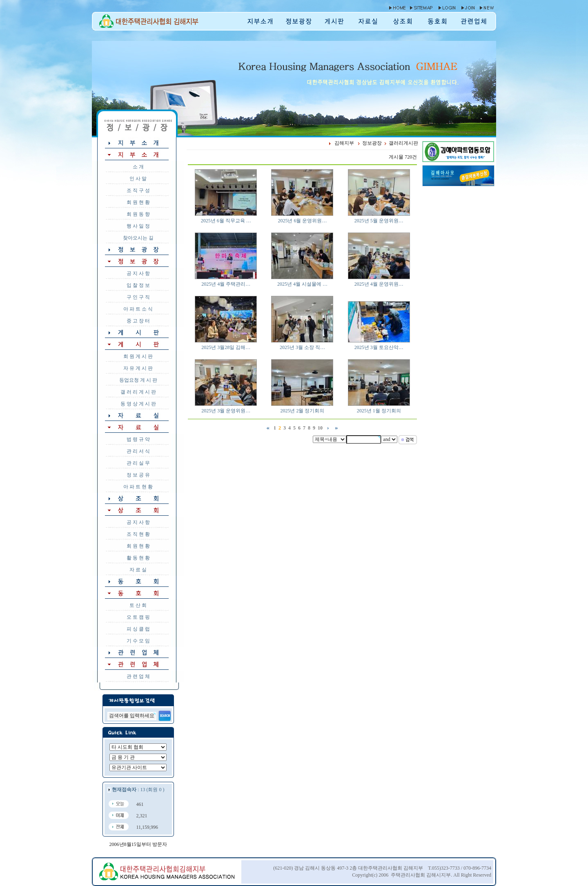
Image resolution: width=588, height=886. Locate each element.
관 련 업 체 (138, 676)
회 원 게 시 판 (138, 356)
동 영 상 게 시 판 (138, 404)
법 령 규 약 (138, 439)
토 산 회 (138, 605)
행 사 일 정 (138, 226)
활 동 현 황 (138, 558)
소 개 (138, 167)
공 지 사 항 (138, 273)
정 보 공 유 (138, 475)
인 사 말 (138, 179)
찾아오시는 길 (138, 238)
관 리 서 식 (138, 451)
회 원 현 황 (138, 202)
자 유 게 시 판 (138, 368)
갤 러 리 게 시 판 (138, 392)
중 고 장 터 (138, 321)
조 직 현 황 (138, 534)
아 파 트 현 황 (138, 487)
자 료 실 (138, 570)
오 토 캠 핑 (138, 617)
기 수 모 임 (138, 641)
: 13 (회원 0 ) (138, 790)
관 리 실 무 (138, 463)
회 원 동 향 (138, 214)
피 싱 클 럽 (138, 629)
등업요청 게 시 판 (138, 380)
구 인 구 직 (138, 297)
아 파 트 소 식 (138, 309)
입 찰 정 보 (138, 285)
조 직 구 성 (138, 190)
